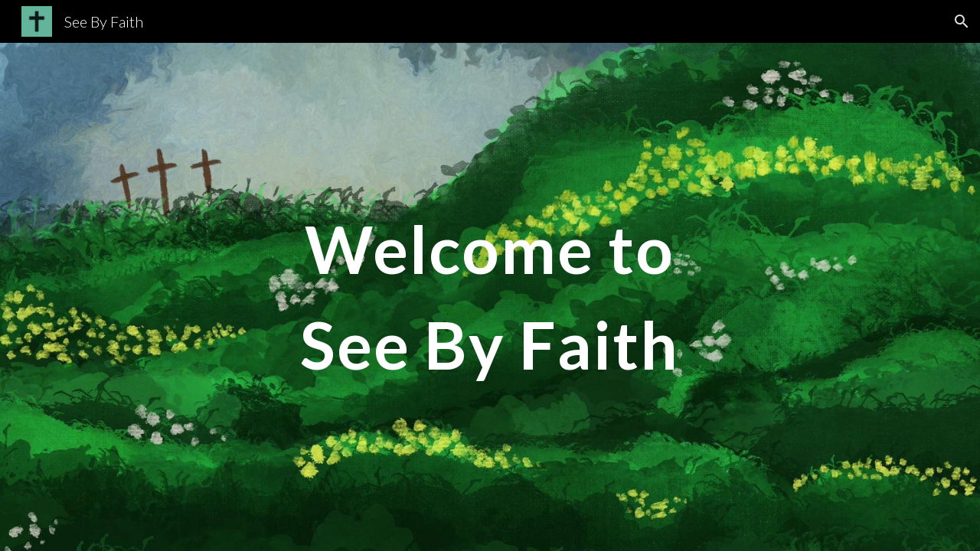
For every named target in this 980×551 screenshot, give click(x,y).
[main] (490, 297)
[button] (962, 21)
